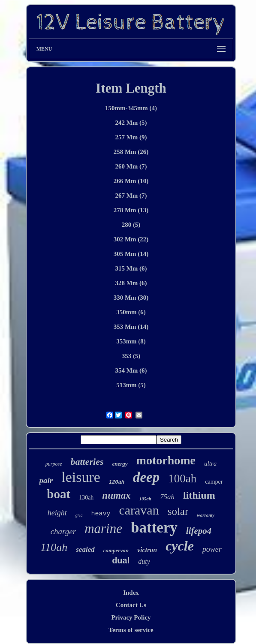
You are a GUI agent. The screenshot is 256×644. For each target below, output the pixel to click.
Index (131, 593)
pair (46, 480)
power (212, 549)
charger (63, 531)
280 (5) (131, 225)
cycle (180, 546)
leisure (81, 477)
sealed (85, 549)
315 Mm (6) (131, 268)
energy (120, 464)
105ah (145, 499)
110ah (54, 547)
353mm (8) (131, 341)
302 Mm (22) (131, 239)
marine (103, 528)
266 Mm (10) (131, 181)
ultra (210, 463)
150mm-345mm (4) (131, 108)
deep (146, 477)
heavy (101, 514)
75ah (167, 497)
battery (154, 528)
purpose (54, 464)
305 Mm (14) (131, 254)
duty (144, 561)
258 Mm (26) (131, 152)
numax (116, 495)
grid (79, 515)
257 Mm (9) (131, 137)
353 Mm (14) (131, 327)
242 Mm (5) (131, 123)
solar (178, 511)
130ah (86, 498)
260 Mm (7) (131, 166)
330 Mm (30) (131, 298)
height (57, 513)
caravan (139, 510)
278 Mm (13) (131, 210)
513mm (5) (131, 385)
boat (59, 494)
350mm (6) (131, 312)
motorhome (166, 460)
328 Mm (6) (131, 283)
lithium (199, 495)
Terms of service (131, 630)
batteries (87, 462)
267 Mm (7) (131, 196)
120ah (117, 482)
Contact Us (131, 605)
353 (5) (131, 356)
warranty (206, 515)
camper (214, 482)
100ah (182, 478)
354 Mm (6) (131, 370)
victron (147, 550)
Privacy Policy (131, 617)
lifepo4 (199, 531)
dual (121, 560)
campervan (116, 550)
